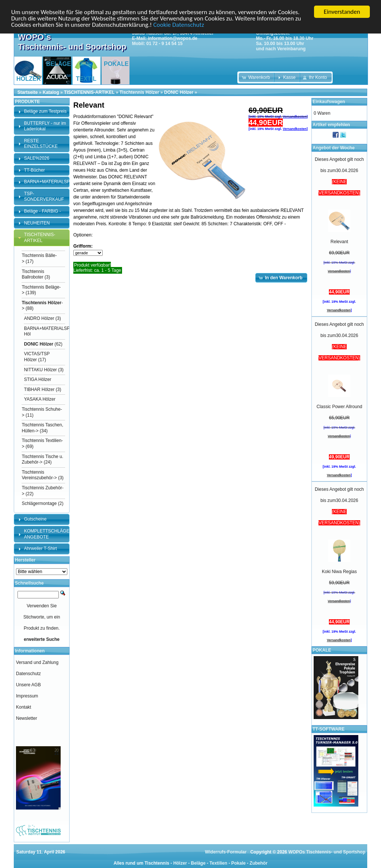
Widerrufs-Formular (226, 852)
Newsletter (27, 718)
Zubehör (259, 863)
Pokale (238, 863)
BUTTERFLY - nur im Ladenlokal (45, 126)
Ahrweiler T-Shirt (40, 549)
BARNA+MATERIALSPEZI (50, 182)
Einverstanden (342, 12)
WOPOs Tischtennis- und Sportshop (327, 852)
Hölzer (180, 863)
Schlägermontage (39, 503)
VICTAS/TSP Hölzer (37, 357)
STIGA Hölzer (37, 379)
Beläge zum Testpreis (45, 111)
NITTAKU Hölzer (40, 370)
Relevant (339, 242)
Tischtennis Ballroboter (33, 274)
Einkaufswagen (329, 102)
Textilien (218, 863)
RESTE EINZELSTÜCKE (41, 144)
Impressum (27, 696)
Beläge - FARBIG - (42, 211)
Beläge (198, 863)
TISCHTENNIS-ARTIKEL (89, 92)
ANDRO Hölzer (39, 318)
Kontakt (24, 707)
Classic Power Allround (340, 407)
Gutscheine (35, 519)
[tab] (42, 112)
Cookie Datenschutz (179, 24)
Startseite (28, 92)
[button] (257, 77)
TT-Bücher (34, 170)
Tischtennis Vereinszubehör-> (39, 475)
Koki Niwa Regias (339, 572)
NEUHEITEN (37, 223)
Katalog (51, 92)
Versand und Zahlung (37, 662)
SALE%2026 (36, 158)
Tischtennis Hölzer (139, 92)
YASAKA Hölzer (39, 399)
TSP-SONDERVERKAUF (44, 197)
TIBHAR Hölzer (39, 390)
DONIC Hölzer (179, 92)
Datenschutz (28, 674)
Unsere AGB (28, 685)
